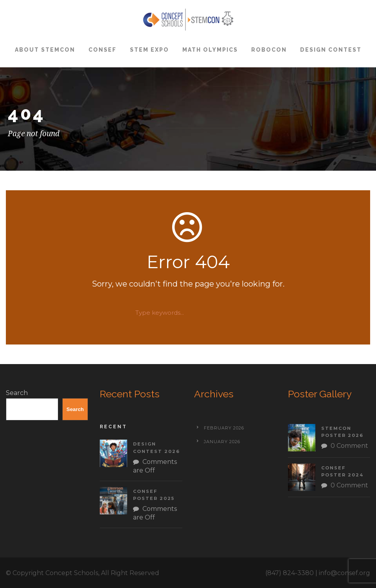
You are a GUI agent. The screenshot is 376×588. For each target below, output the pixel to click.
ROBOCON (269, 50)
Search (17, 393)
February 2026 (224, 428)
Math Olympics (210, 50)
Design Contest (331, 50)
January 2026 (222, 442)
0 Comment (349, 446)
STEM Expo (149, 50)
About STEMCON (45, 50)
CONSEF (103, 50)
